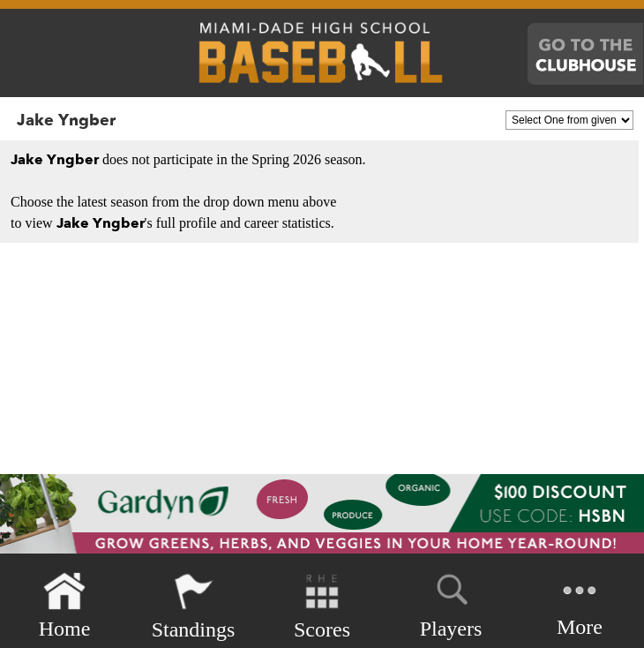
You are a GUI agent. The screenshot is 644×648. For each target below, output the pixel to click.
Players (451, 603)
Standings (194, 606)
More (580, 604)
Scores (322, 606)
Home (65, 606)
